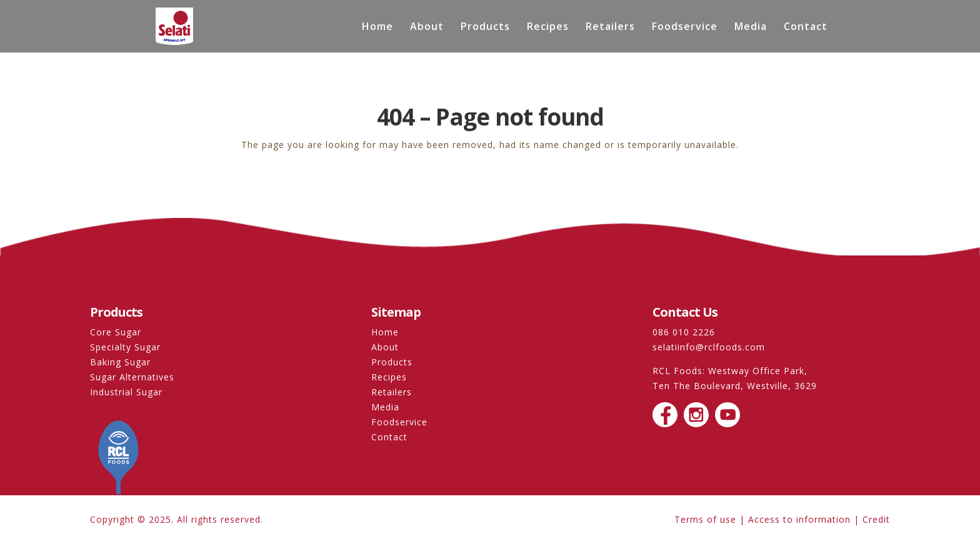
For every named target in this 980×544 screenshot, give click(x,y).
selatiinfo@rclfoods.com (709, 347)
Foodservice (685, 27)
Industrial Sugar (126, 392)
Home (377, 27)
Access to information (799, 519)
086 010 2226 (684, 332)
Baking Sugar (120, 362)
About (427, 27)
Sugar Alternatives (132, 377)
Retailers (610, 27)
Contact (806, 27)
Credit (876, 519)
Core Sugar (116, 332)
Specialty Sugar (125, 347)
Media (751, 27)
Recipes (548, 27)
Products (485, 27)
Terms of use (705, 519)
